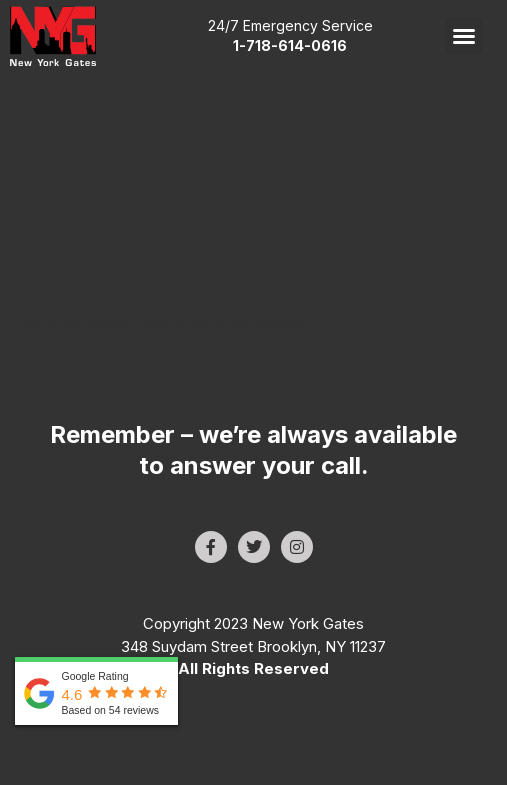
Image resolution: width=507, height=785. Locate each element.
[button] (464, 36)
